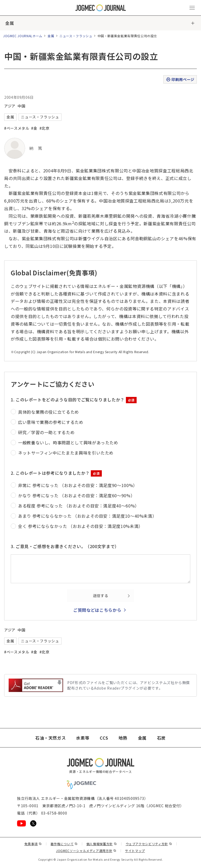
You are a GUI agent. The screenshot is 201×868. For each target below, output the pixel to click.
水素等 (83, 738)
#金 (34, 128)
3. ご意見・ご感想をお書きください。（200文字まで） (65, 546)
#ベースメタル (17, 128)
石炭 (161, 738)
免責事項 (33, 844)
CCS (104, 738)
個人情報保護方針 (102, 844)
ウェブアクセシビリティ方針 (149, 844)
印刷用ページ (180, 80)
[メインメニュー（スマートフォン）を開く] (192, 8)
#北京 (44, 128)
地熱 (123, 738)
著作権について (64, 844)
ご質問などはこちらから (97, 610)
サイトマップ (135, 851)
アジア (10, 106)
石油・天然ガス (51, 738)
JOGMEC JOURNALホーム (23, 36)
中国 (21, 106)
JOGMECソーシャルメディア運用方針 (86, 851)
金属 (10, 23)
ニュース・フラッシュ (76, 36)
